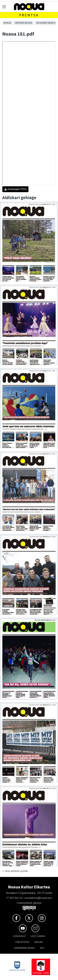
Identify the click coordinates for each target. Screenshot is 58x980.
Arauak (39, 942)
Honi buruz (19, 936)
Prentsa (29, 15)
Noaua (7, 23)
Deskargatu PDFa (15, 189)
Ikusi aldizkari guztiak (16, 871)
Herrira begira (24, 23)
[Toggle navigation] (4, 7)
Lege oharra (38, 936)
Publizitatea (22, 942)
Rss (42, 948)
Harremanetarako (24, 948)
